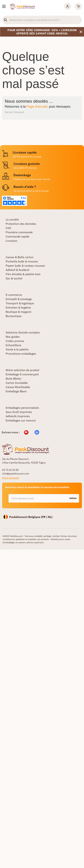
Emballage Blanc (16, 391)
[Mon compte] (68, 6)
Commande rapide (17, 236)
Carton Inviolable (17, 383)
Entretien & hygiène (18, 307)
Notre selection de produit (22, 370)
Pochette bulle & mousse (22, 261)
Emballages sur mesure (21, 420)
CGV (8, 228)
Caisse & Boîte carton (20, 257)
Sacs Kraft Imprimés (19, 412)
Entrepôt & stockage (19, 299)
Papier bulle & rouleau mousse (25, 266)
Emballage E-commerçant (22, 374)
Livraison (11, 241)
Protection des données (21, 224)
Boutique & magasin (19, 312)
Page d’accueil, (37, 107)
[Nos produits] (4, 6)
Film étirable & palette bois (23, 274)
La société (12, 219)
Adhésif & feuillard (17, 270)
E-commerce (14, 295)
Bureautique (14, 316)
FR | (45, 517)
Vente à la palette (17, 349)
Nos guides (13, 337)
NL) (50, 517)
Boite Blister (14, 379)
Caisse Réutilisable (18, 387)
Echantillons (13, 345)
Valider (73, 498)
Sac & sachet (14, 278)
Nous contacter (11, 478)
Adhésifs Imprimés (18, 416)
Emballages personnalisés (22, 408)
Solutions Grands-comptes (23, 332)
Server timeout (14, 112)
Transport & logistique (20, 303)
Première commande (19, 232)
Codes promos (15, 341)
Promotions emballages (21, 354)
